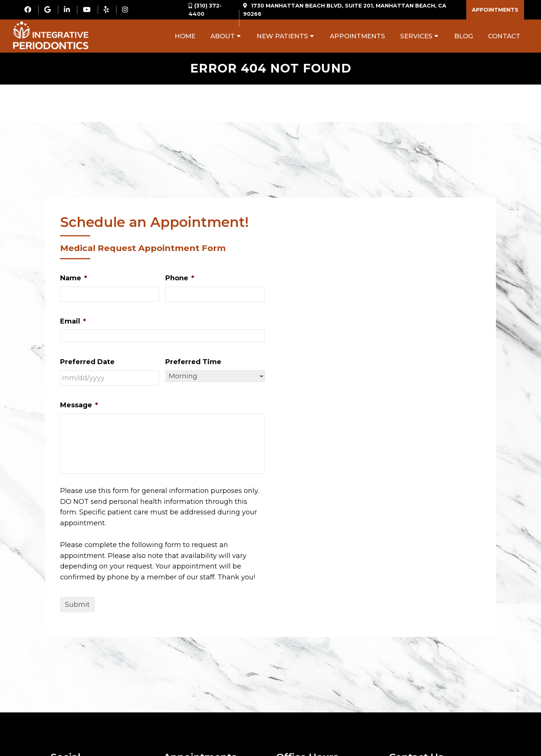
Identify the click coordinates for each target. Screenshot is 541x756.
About (223, 36)
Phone (180, 278)
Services (416, 36)
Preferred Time (193, 362)
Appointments (495, 10)
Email (73, 321)
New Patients (282, 36)
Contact (504, 36)
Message (79, 405)
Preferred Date (87, 362)
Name (74, 278)
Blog (464, 36)
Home (185, 36)
